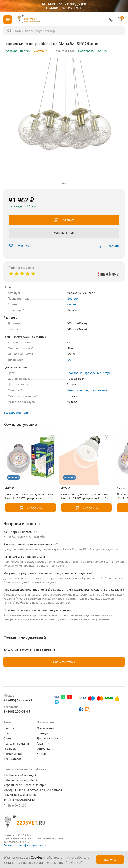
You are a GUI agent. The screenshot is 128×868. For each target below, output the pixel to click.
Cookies (37, 857)
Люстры (9, 728)
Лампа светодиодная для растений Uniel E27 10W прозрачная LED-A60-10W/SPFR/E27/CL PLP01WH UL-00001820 (86, 496)
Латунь (107, 373)
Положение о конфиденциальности (25, 845)
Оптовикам (45, 748)
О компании (45, 728)
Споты (8, 738)
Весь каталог (12, 759)
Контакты (43, 753)
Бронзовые (75, 373)
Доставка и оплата (49, 738)
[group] (64, 122)
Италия (72, 304)
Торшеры (10, 748)
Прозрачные (92, 373)
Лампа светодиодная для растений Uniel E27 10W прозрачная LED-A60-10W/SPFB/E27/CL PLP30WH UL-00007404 (30, 496)
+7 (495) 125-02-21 (18, 700)
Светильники (13, 753)
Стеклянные (98, 390)
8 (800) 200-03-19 (17, 711)
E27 (69, 360)
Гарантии (43, 743)
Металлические (78, 390)
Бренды (42, 733)
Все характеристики (17, 412)
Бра (6, 733)
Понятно (110, 860)
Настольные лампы (17, 743)
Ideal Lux (73, 298)
